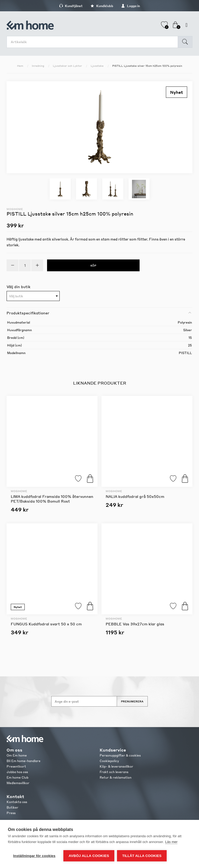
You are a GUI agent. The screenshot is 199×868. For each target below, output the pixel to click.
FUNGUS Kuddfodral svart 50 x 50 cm (46, 624)
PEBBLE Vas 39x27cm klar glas (135, 624)
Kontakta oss (17, 802)
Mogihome (15, 209)
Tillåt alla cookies (142, 856)
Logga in (131, 6)
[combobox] (33, 296)
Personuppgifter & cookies (120, 755)
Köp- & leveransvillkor (116, 766)
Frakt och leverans (114, 772)
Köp (90, 479)
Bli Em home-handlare (24, 761)
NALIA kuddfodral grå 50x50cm (135, 496)
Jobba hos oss (17, 772)
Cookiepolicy (109, 761)
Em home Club (17, 777)
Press (11, 813)
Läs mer (171, 842)
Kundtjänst (71, 6)
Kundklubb (102, 6)
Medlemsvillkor (18, 783)
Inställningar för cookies (34, 856)
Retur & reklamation (116, 777)
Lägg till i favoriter (78, 479)
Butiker (12, 807)
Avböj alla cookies (89, 856)
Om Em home (17, 755)
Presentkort (16, 766)
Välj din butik (19, 287)
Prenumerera (132, 701)
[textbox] (33, 296)
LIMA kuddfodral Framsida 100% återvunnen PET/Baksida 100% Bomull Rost (52, 499)
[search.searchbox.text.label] (94, 42)
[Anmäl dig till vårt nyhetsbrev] (84, 701)
